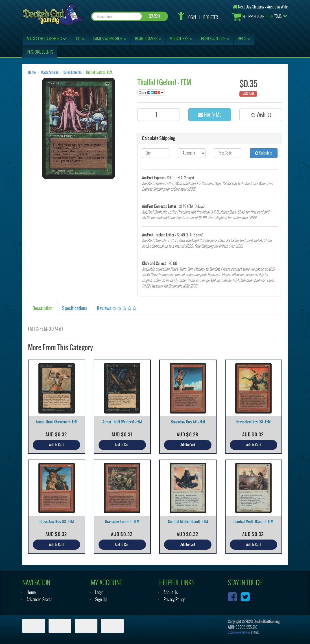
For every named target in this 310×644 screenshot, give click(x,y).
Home (32, 72)
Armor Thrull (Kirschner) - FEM (57, 422)
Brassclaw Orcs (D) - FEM (122, 522)
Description (42, 308)
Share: (151, 92)
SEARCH (154, 16)
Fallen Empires (72, 72)
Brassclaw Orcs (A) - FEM (188, 422)
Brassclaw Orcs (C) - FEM (57, 522)
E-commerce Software (239, 632)
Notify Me (210, 115)
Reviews (117, 308)
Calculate (264, 153)
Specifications (75, 308)
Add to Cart (56, 445)
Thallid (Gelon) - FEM (99, 72)
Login (191, 17)
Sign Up (101, 600)
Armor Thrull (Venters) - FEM (122, 422)
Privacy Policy (174, 600)
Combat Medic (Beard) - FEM (188, 522)
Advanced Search (40, 600)
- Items (257, 17)
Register (211, 17)
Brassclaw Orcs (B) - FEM (253, 422)
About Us (171, 592)
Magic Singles (50, 72)
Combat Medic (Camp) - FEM (253, 522)
